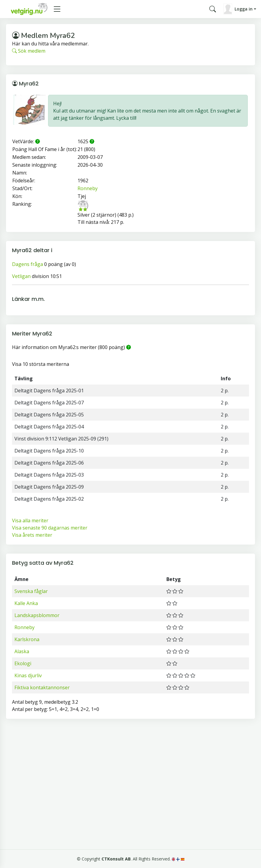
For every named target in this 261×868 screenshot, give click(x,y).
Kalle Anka (26, 603)
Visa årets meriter (32, 535)
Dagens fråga (27, 264)
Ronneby (88, 188)
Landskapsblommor (37, 615)
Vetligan (21, 276)
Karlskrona (27, 639)
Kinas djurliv (28, 675)
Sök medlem (29, 51)
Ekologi (23, 663)
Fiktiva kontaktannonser (42, 687)
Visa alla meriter (30, 520)
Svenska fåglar (31, 591)
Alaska (22, 651)
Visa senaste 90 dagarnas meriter (50, 528)
